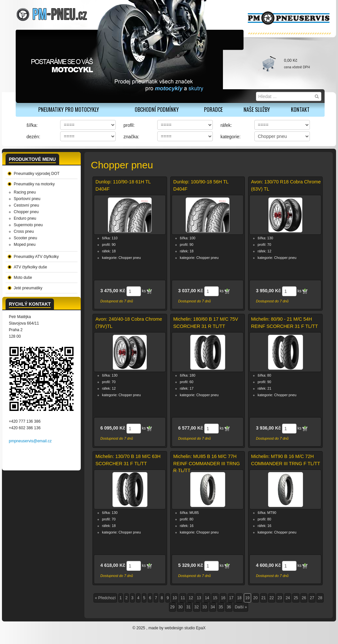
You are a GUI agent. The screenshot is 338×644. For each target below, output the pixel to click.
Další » (241, 607)
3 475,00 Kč (113, 291)
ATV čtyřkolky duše (30, 267)
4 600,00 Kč (268, 565)
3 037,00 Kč (191, 291)
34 (213, 607)
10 (175, 598)
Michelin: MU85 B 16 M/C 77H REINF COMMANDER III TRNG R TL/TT (207, 463)
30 (180, 607)
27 (312, 598)
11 (183, 598)
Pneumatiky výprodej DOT (37, 174)
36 (229, 607)
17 (231, 598)
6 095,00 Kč (113, 428)
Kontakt (300, 110)
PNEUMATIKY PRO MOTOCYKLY (69, 110)
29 (172, 607)
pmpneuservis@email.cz (30, 441)
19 (247, 598)
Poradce (213, 110)
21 (264, 598)
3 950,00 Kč (268, 291)
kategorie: (230, 137)
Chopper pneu (26, 212)
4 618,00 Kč (113, 565)
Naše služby (257, 110)
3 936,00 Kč (268, 428)
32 (197, 607)
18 (239, 598)
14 (207, 598)
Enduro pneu (25, 218)
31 (188, 607)
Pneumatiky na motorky (34, 184)
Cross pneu (24, 231)
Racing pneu (25, 192)
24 (288, 598)
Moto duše (23, 278)
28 (320, 598)
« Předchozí (105, 598)
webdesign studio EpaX (185, 628)
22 (271, 598)
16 (223, 598)
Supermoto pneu (28, 225)
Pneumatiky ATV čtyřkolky (36, 257)
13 (199, 598)
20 (255, 598)
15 (215, 598)
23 (280, 598)
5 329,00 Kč (191, 565)
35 (221, 607)
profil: (129, 125)
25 (296, 598)
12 (191, 598)
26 (304, 598)
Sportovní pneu (27, 199)
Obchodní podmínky (157, 110)
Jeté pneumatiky (28, 288)
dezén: (33, 137)
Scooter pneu (25, 238)
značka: (131, 137)
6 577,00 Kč (191, 428)
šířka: (32, 125)
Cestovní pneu (26, 205)
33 (204, 607)
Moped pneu (25, 245)
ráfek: (226, 125)
